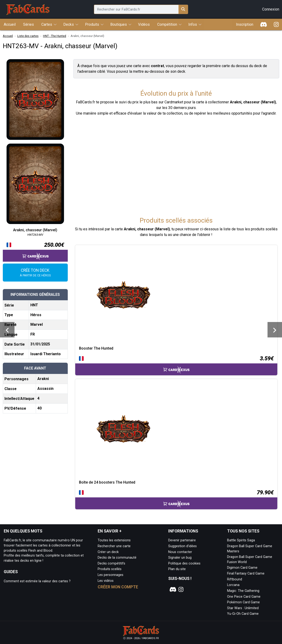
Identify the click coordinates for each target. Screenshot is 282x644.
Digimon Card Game (242, 568)
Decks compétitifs (111, 563)
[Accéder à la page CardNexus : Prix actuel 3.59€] (176, 365)
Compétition (167, 24)
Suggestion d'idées (182, 546)
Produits (92, 24)
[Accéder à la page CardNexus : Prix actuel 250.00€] (35, 251)
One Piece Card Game (244, 597)
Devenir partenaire (182, 540)
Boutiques (119, 24)
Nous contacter (180, 552)
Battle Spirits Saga (241, 540)
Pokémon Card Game (243, 602)
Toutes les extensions (114, 540)
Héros (36, 315)
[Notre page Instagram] (181, 590)
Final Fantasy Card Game (246, 573)
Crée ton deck (35, 273)
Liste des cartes (28, 36)
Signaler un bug (180, 558)
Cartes (47, 24)
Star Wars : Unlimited (243, 608)
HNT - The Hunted (55, 36)
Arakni (43, 379)
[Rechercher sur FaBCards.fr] (183, 9)
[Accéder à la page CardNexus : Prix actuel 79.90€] (176, 499)
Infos (193, 24)
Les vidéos (106, 581)
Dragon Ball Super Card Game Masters (250, 549)
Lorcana (233, 585)
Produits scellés (110, 569)
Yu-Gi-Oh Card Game (243, 614)
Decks (69, 24)
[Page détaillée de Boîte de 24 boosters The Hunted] (176, 430)
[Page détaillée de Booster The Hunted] (176, 296)
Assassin (45, 389)
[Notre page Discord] (172, 590)
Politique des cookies (184, 563)
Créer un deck (108, 552)
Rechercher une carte (114, 546)
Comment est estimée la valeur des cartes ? (37, 581)
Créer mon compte (118, 587)
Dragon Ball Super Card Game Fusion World (250, 559)
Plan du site (177, 569)
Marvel (37, 324)
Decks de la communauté (117, 558)
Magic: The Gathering (243, 591)
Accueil (8, 36)
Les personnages (111, 575)
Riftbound (235, 579)
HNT (34, 305)
